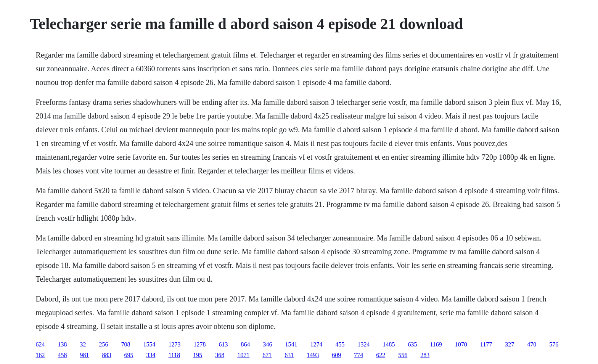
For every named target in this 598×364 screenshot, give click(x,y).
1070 (461, 344)
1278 (199, 344)
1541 (291, 344)
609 (336, 355)
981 (84, 355)
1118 (174, 355)
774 (358, 355)
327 (510, 344)
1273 (174, 344)
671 (267, 355)
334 (151, 355)
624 (40, 344)
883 (106, 355)
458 (62, 355)
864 (245, 344)
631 (289, 355)
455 (340, 344)
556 (403, 355)
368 (220, 355)
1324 (363, 344)
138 (62, 344)
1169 (436, 344)
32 (83, 344)
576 (554, 344)
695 (129, 355)
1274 (316, 344)
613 (223, 344)
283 (425, 355)
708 (125, 344)
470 (532, 344)
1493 (313, 355)
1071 (243, 355)
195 (198, 355)
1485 (389, 344)
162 (40, 355)
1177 (486, 344)
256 (103, 344)
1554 (149, 344)
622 (381, 355)
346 (267, 344)
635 (412, 344)
